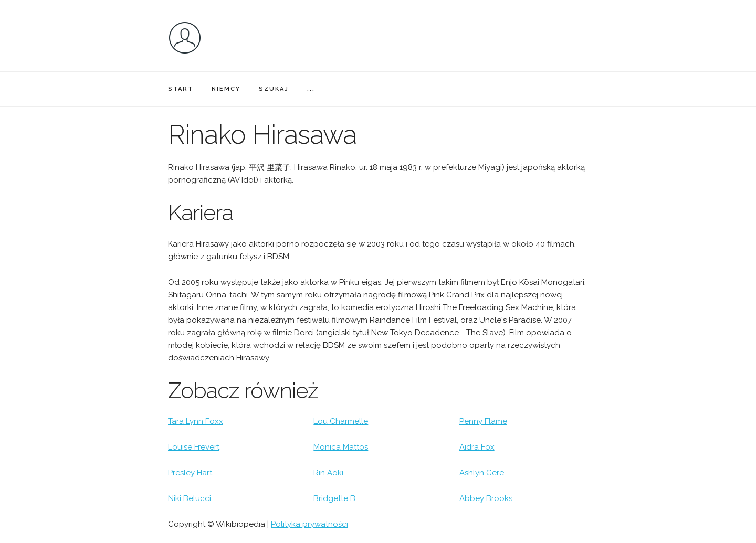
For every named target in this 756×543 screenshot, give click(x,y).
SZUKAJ (274, 89)
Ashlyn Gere (482, 473)
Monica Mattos (341, 447)
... (311, 89)
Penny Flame (483, 421)
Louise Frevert (194, 447)
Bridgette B (334, 498)
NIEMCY (226, 89)
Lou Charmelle (341, 421)
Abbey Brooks (486, 498)
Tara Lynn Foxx (196, 421)
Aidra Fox (477, 447)
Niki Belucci (190, 498)
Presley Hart (190, 473)
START (181, 89)
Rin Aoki (328, 473)
